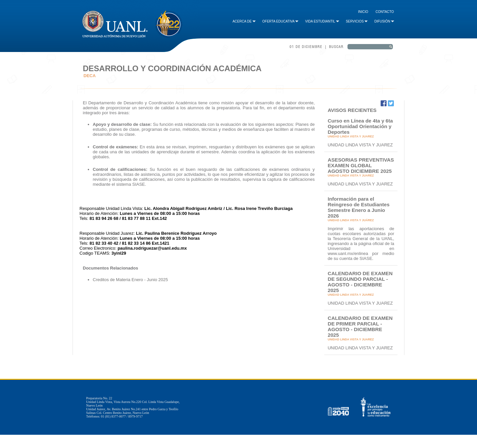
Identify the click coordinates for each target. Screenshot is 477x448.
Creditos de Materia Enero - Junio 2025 (130, 280)
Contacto (385, 12)
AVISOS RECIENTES (352, 110)
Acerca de (244, 21)
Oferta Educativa (281, 21)
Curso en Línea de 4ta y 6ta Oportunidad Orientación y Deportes (360, 126)
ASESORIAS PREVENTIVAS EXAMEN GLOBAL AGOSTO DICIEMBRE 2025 (361, 165)
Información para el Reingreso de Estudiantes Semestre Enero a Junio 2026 (359, 207)
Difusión (384, 21)
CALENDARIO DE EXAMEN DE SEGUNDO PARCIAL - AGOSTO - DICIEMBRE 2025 (360, 282)
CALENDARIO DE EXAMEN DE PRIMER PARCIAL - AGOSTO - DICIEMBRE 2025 (360, 326)
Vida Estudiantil (322, 21)
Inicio (363, 12)
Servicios (357, 21)
